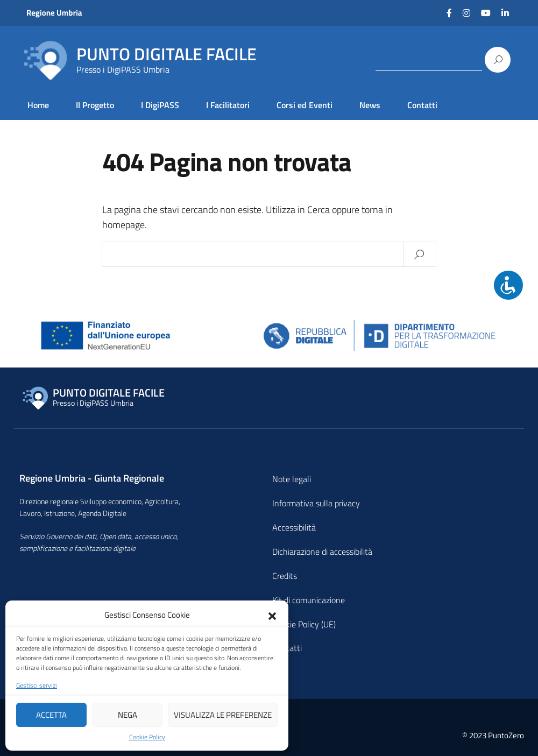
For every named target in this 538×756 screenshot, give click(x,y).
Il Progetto (95, 105)
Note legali (292, 479)
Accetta (51, 715)
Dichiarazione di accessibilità (322, 552)
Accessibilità (294, 527)
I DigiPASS (160, 105)
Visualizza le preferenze (223, 715)
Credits (285, 576)
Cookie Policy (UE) (304, 624)
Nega (128, 715)
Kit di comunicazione (309, 600)
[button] (272, 615)
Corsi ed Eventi (305, 105)
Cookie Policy (147, 737)
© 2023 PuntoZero (493, 735)
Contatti (422, 105)
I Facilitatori (228, 105)
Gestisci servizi (37, 686)
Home (38, 105)
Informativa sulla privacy (316, 503)
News (370, 105)
